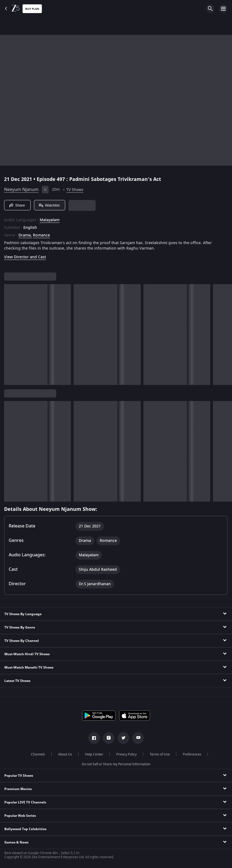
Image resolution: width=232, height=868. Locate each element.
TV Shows (75, 190)
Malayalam (50, 220)
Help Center (94, 754)
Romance (41, 235)
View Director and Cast (25, 257)
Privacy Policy (126, 754)
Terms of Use (160, 754)
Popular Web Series (20, 816)
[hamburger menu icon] (223, 9)
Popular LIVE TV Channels (25, 802)
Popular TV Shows (19, 776)
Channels (38, 754)
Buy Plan (32, 9)
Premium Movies (18, 789)
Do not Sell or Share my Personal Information (116, 764)
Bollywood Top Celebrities (25, 829)
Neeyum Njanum (21, 190)
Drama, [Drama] (25, 235)
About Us (65, 754)
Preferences (192, 754)
